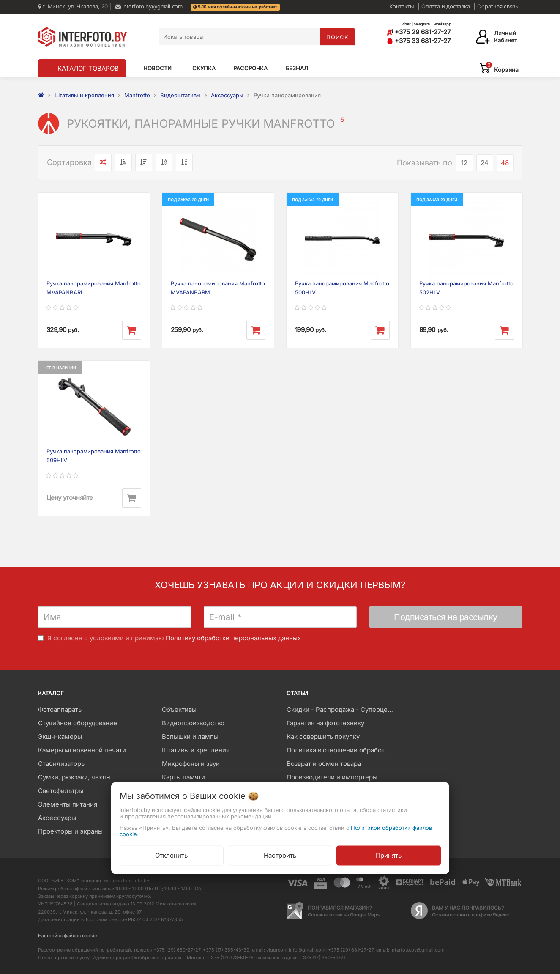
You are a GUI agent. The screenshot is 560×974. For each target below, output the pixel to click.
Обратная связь (497, 6)
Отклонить (171, 855)
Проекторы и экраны (70, 831)
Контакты (402, 6)
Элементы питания (68, 804)
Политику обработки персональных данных (233, 638)
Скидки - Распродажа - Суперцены (341, 709)
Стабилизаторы (62, 764)
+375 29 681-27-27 (419, 32)
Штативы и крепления (196, 750)
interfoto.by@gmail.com (149, 6)
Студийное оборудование (78, 723)
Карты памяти (183, 777)
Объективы (179, 709)
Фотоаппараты (60, 709)
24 (485, 163)
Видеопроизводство (193, 723)
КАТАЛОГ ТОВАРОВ (88, 68)
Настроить (280, 855)
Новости (157, 68)
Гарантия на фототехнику (325, 723)
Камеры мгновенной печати (82, 750)
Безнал (297, 68)
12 (464, 163)
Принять (389, 855)
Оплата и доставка (446, 6)
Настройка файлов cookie (67, 936)
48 (505, 163)
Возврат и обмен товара (324, 764)
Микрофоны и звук (191, 764)
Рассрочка (250, 68)
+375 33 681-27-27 (419, 41)
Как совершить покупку (323, 737)
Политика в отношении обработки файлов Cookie (342, 750)
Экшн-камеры (60, 737)
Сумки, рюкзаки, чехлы (74, 777)
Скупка (204, 68)
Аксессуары (57, 818)
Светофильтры (61, 791)
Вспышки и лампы (190, 737)
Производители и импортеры (332, 777)
